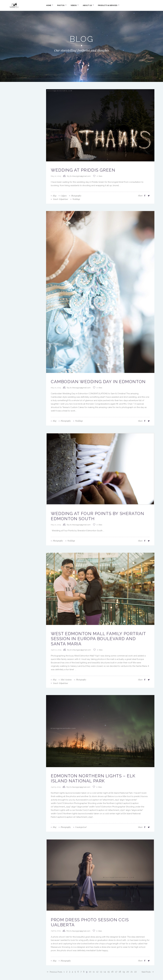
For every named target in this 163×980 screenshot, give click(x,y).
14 (105, 972)
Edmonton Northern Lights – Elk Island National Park (93, 778)
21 (132, 972)
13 (101, 972)
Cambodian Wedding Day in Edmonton (98, 382)
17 (116, 972)
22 (135, 972)
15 (109, 972)
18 (120, 972)
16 (112, 972)
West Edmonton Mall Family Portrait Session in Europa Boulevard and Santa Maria (98, 639)
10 (90, 972)
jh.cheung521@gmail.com (80, 176)
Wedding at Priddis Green (83, 170)
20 (128, 972)
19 (124, 972)
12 (97, 972)
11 (94, 972)
